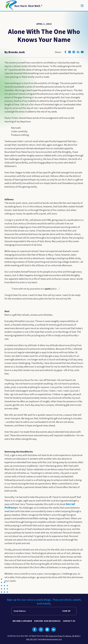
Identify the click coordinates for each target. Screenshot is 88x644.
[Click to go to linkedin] (78, 52)
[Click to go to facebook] (65, 52)
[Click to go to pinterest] (74, 52)
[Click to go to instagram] (41, 629)
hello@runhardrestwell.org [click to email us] (50, 639)
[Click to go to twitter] (70, 52)
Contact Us (69, 621)
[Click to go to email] (82, 52)
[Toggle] (82, 6)
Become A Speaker (22, 621)
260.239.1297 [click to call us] (32, 639)
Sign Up (66, 611)
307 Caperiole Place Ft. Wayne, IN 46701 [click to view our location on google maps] (63, 636)
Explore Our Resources (47, 621)
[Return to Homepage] (23, 6)
